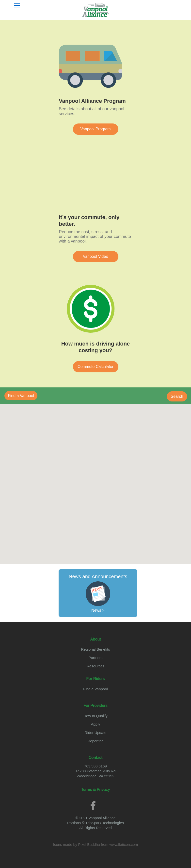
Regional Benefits (95, 649)
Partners (96, 658)
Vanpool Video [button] (96, 256)
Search (177, 396)
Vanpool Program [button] (95, 129)
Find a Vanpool (95, 689)
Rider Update (95, 733)
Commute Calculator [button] (95, 367)
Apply (95, 724)
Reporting (95, 741)
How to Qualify (95, 716)
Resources (95, 666)
